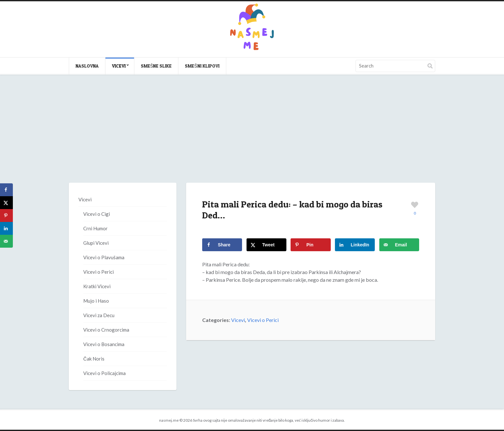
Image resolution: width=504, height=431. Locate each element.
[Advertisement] (252, 135)
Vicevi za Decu (99, 315)
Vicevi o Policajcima (104, 373)
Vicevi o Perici (263, 320)
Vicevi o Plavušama (104, 257)
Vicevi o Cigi (97, 214)
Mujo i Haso (96, 301)
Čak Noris (94, 359)
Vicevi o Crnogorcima (106, 330)
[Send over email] (399, 245)
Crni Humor (95, 228)
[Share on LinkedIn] (355, 245)
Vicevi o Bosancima (104, 344)
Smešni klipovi (202, 66)
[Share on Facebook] (222, 245)
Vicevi (119, 66)
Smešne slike (156, 66)
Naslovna (87, 66)
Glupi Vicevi (96, 243)
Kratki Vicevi (97, 286)
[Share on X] (266, 245)
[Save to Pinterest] (310, 245)
